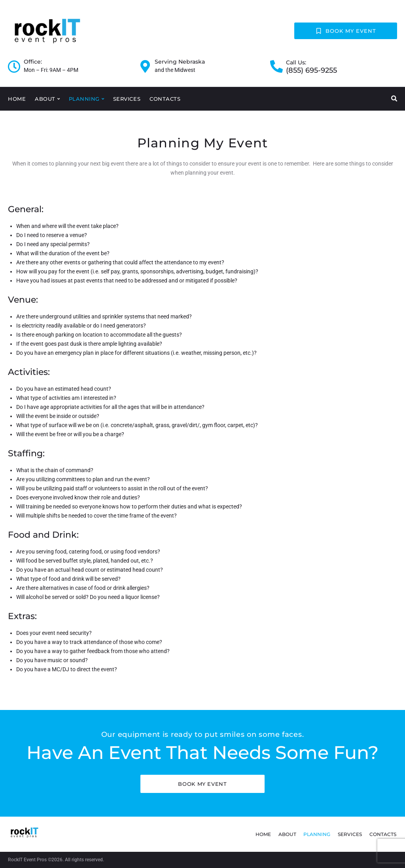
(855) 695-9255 (311, 70)
